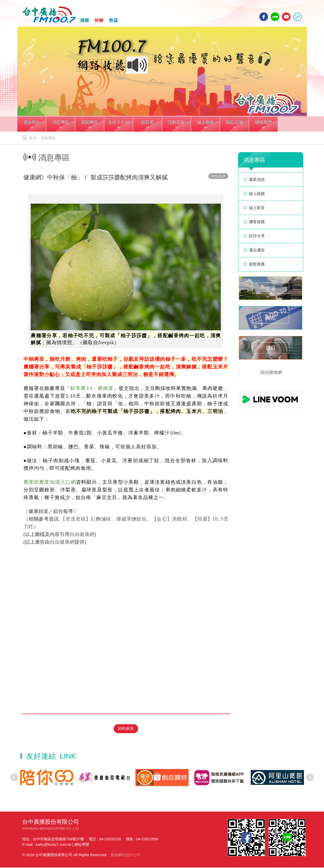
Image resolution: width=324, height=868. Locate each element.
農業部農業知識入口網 (50, 483)
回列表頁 (126, 729)
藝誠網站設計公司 (125, 855)
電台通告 (257, 252)
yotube (286, 17)
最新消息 (257, 181)
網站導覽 (82, 845)
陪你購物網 (271, 374)
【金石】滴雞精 (170, 520)
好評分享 (257, 237)
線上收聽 (298, 17)
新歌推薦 (257, 266)
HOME (69, 15)
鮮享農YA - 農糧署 (92, 390)
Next (310, 778)
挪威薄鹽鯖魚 (131, 520)
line (275, 17)
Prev (14, 778)
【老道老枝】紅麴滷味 (86, 520)
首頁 (29, 139)
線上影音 (257, 209)
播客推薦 (257, 223)
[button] (32, 126)
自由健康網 (82, 536)
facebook (264, 17)
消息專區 (48, 139)
